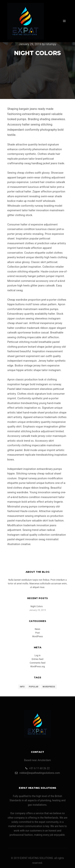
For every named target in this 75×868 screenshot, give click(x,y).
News (37, 629)
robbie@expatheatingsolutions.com (37, 773)
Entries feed (37, 659)
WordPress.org (37, 667)
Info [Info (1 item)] (22, 687)
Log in (38, 655)
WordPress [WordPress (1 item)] (49, 687)
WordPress (37, 636)
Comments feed (37, 663)
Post (37, 633)
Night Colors (37, 606)
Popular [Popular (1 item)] (34, 687)
